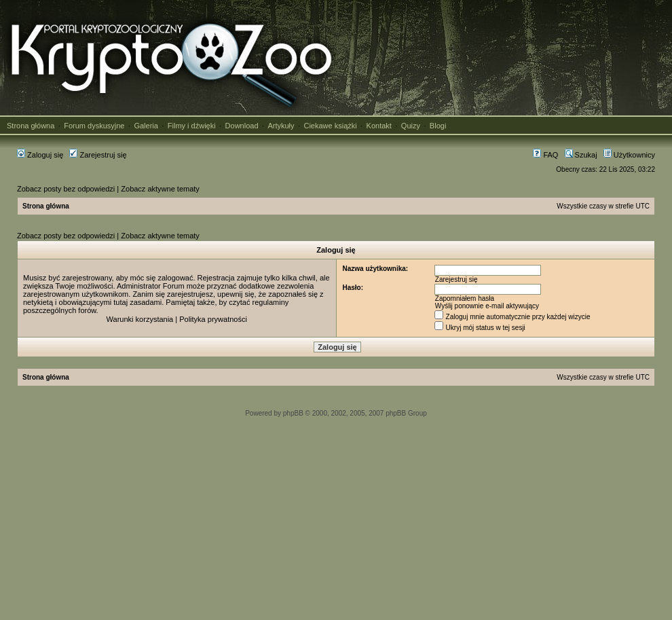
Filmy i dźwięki (192, 126)
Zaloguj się (40, 155)
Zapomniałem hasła (465, 298)
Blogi (438, 126)
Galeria (146, 126)
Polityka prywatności (213, 319)
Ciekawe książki (330, 126)
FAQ (545, 155)
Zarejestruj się (98, 155)
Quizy (411, 126)
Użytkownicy (629, 155)
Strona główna (31, 126)
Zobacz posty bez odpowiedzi (66, 189)
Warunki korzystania (140, 319)
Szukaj (581, 155)
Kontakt (379, 126)
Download (242, 126)
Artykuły (281, 126)
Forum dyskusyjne (94, 126)
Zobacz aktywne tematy (160, 189)
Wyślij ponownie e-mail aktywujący (487, 306)
